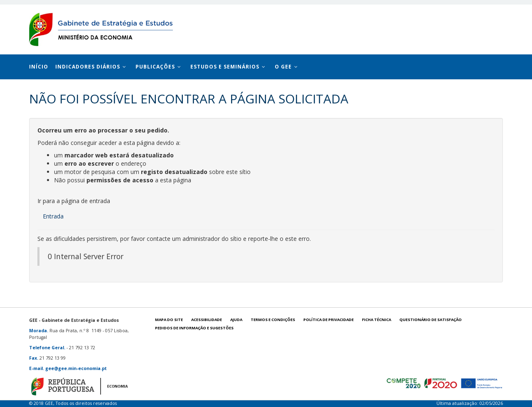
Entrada (53, 216)
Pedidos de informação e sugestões (194, 328)
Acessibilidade (207, 320)
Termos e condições (273, 320)
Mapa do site (169, 320)
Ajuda (236, 320)
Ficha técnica (377, 320)
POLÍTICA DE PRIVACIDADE (329, 320)
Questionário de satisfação (431, 320)
